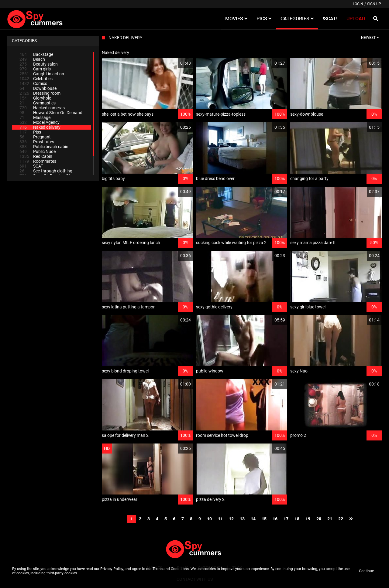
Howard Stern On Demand (51, 113)
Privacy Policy (112, 569)
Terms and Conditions (171, 569)
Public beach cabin (44, 147)
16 (275, 519)
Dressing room (40, 93)
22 (341, 519)
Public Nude (38, 151)
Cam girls (35, 69)
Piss (30, 132)
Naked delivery (40, 127)
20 (319, 519)
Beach (32, 59)
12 (231, 519)
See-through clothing (46, 171)
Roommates (38, 161)
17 (286, 519)
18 (297, 519)
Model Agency (40, 122)
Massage (35, 117)
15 (264, 519)
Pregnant (35, 137)
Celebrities (36, 79)
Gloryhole (35, 98)
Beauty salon (39, 64)
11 (220, 519)
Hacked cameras (42, 108)
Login (358, 4)
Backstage (36, 54)
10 (209, 519)
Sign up (374, 4)
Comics (33, 83)
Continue (366, 571)
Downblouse (38, 88)
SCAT (31, 166)
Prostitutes (37, 142)
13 (242, 519)
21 (330, 519)
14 (253, 519)
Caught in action (42, 74)
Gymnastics (38, 103)
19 (308, 519)
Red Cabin (36, 156)
